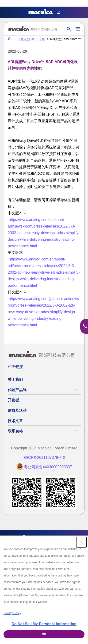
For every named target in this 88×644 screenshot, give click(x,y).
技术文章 (15, 421)
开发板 (13, 400)
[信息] (40, 39)
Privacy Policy (12, 613)
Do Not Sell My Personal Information (44, 624)
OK (44, 634)
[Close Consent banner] (81, 542)
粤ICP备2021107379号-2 (44, 458)
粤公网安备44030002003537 (48, 467)
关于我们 (15, 379)
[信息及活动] (24, 39)
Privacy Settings (11, 3)
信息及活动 (17, 410)
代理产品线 (17, 390)
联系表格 (15, 431)
